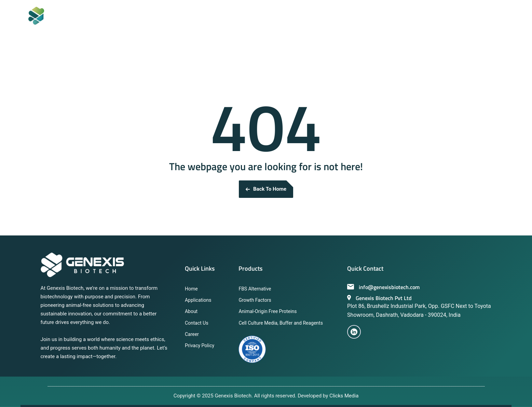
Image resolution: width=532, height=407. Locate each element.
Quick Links (200, 268)
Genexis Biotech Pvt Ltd (379, 298)
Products (250, 268)
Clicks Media (344, 396)
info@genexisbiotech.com (383, 287)
